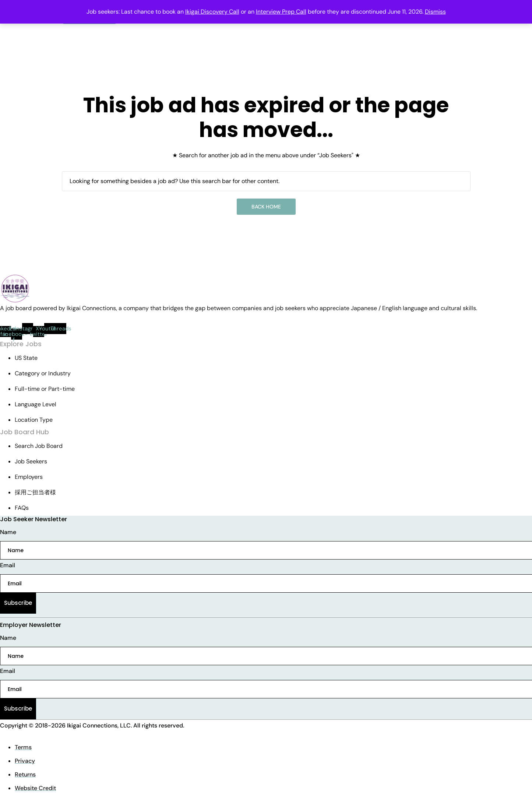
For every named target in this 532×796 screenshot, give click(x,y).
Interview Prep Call (281, 12)
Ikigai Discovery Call (212, 12)
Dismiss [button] (435, 12)
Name (8, 532)
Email (8, 565)
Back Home (266, 207)
